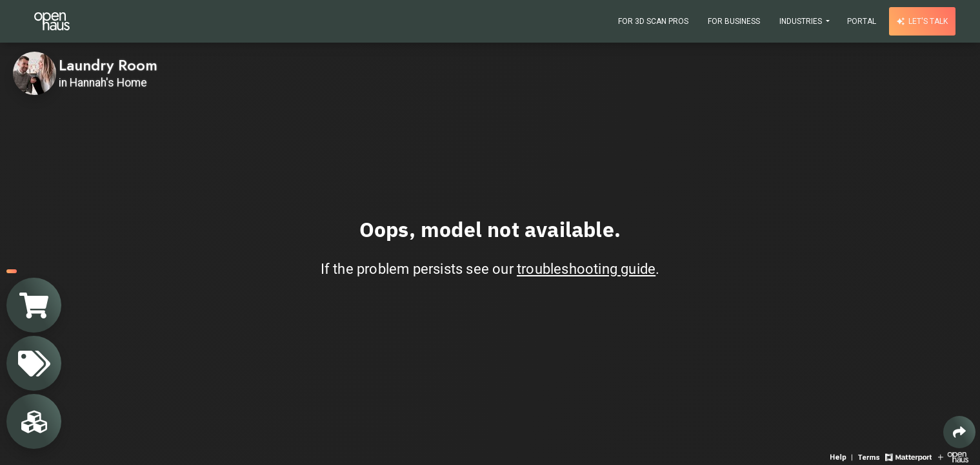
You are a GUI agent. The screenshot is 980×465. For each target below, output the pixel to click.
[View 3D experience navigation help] (843, 456)
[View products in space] (34, 363)
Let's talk (922, 21)
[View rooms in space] (34, 421)
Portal (862, 21)
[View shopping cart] (34, 305)
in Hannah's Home (103, 83)
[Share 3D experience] (959, 432)
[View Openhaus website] (953, 456)
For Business (734, 21)
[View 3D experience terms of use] (870, 456)
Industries (802, 21)
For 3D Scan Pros (653, 21)
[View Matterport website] (908, 456)
